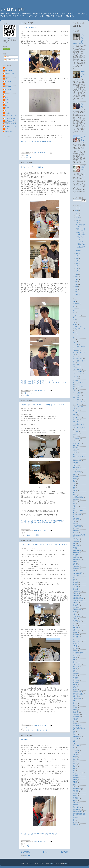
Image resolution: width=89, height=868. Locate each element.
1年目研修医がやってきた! (83, 139)
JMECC (75, 324)
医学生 (75, 450)
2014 (76, 284)
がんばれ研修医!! (13, 9)
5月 (77, 261)
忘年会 (75, 793)
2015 (76, 282)
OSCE (75, 335)
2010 (76, 294)
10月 (78, 220)
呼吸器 (75, 564)
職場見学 (75, 655)
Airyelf (51, 863)
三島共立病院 (77, 591)
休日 (74, 517)
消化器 (75, 646)
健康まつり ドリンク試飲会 (32, 167)
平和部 (75, 782)
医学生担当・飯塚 (11, 124)
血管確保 (75, 533)
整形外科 (75, 687)
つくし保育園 (77, 393)
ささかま (8, 100)
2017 (76, 277)
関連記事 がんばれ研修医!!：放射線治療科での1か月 (38, 523)
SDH (74, 337)
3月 (77, 266)
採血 (74, 580)
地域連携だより (77, 726)
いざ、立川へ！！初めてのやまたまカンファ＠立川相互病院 (44, 545)
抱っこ (75, 787)
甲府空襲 (75, 575)
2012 (76, 289)
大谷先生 (75, 719)
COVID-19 (76, 304)
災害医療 (75, 582)
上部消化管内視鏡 (78, 653)
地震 (74, 732)
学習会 (75, 495)
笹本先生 (75, 587)
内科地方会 (76, 750)
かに (7, 97)
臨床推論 (75, 818)
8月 (77, 254)
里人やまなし (77, 807)
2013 (76, 287)
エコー (75, 356)
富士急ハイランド (78, 773)
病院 (74, 768)
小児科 (27, 846)
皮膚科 (75, 766)
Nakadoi (8, 76)
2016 (76, 279)
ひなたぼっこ (77, 404)
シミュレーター (77, 374)
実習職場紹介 (77, 621)
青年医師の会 (77, 692)
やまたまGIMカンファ (42, 730)
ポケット (75, 419)
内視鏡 (75, 752)
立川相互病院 (77, 809)
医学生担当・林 (10, 118)
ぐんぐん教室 (77, 369)
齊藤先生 (75, 825)
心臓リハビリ (77, 664)
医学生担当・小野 (11, 116)
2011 (76, 292)
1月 (77, 271)
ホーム (45, 852)
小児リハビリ (77, 641)
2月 (77, 268)
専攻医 (75, 708)
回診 (74, 481)
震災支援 (75, 678)
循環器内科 (76, 635)
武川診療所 (76, 775)
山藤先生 (75, 594)
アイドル (75, 344)
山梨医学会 (76, 596)
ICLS (74, 320)
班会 (74, 761)
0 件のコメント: (43, 153)
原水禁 (75, 562)
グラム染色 (76, 365)
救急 (74, 521)
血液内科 (75, 531)
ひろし (7, 110)
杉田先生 (75, 682)
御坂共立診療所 (77, 573)
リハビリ (75, 436)
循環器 (75, 632)
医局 (74, 455)
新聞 (74, 671)
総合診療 (75, 712)
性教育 (75, 685)
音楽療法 (75, 477)
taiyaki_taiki (9, 132)
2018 (76, 274)
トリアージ (76, 397)
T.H (6, 79)
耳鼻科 (75, 619)
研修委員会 (76, 546)
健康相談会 (76, 541)
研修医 (75, 548)
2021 (76, 208)
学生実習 (75, 499)
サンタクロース (77, 372)
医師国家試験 (77, 461)
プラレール (76, 410)
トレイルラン (77, 400)
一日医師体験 (77, 472)
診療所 (75, 676)
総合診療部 (76, 714)
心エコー (75, 662)
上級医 (75, 651)
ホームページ (77, 417)
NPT (74, 333)
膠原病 (75, 822)
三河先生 (75, 589)
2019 (76, 213)
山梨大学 (75, 603)
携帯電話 (75, 528)
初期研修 (75, 637)
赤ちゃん (75, 701)
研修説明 (75, 555)
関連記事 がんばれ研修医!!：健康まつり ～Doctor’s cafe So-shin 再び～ (44, 383)
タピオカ (75, 381)
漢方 (74, 504)
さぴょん (8, 102)
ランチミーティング (79, 428)
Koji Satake (9, 71)
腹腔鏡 (75, 780)
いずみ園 (75, 350)
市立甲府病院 (77, 610)
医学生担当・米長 (11, 121)
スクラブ (75, 376)
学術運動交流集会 (78, 497)
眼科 (74, 508)
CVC (74, 311)
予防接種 (75, 803)
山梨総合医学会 (77, 600)
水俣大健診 (76, 680)
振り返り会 (76, 667)
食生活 (75, 657)
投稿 (7, 57)
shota (7, 129)
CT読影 (28, 535)
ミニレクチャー (77, 422)
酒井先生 (75, 628)
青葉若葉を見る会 (78, 694)
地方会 (75, 734)
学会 (74, 493)
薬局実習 (75, 798)
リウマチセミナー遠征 (83, 74)
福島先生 (75, 777)
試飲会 (75, 614)
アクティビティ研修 (79, 346)
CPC (74, 306)
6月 (77, 258)
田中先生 (75, 739)
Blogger (66, 863)
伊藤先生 (75, 445)
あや (7, 95)
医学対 (75, 452)
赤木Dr (75, 703)
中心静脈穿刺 (77, 736)
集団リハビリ (77, 630)
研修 (74, 543)
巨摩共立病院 (77, 526)
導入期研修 (76, 746)
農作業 (75, 757)
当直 (74, 741)
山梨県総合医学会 (78, 598)
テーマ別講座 (35, 535)
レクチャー (76, 439)
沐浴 (74, 820)
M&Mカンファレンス (79, 329)
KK (6, 68)
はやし (7, 105)
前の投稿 (65, 852)
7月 (77, 256)
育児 (74, 470)
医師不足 (75, 465)
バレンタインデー (78, 402)
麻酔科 (75, 796)
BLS (74, 302)
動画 (74, 743)
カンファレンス (30, 730)
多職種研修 (76, 717)
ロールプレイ (77, 443)
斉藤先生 (75, 696)
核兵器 (75, 490)
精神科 (75, 689)
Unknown (8, 81)
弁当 (74, 784)
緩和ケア (75, 506)
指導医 (75, 612)
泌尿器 (75, 764)
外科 (74, 483)
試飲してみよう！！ (83, 105)
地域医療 (75, 724)
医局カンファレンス (79, 457)
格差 (74, 488)
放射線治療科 (77, 789)
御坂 (74, 571)
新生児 (75, 669)
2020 (76, 210)
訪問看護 (75, 791)
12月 (78, 215)
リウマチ (75, 432)
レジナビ (75, 441)
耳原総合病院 (77, 616)
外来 (74, 486)
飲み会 (75, 474)
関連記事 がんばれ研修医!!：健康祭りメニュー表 (37, 381)
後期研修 (75, 568)
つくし (75, 391)
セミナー (75, 378)
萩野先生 (75, 759)
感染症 (75, 502)
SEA (74, 340)
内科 (74, 748)
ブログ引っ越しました (83, 168)
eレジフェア (76, 315)
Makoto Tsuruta (10, 73)
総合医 (75, 710)
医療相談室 (76, 467)
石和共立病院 (77, 698)
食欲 (74, 660)
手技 (74, 623)
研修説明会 (76, 557)
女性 (74, 639)
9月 (77, 223)
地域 (74, 721)
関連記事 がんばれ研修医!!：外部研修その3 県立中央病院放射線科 (43, 521)
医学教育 (75, 448)
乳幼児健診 (76, 755)
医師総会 (75, 463)
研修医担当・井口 (11, 126)
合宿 (74, 578)
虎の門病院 (76, 566)
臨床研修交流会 (77, 812)
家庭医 (75, 479)
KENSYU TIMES (78, 327)
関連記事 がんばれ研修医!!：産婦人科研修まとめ (37, 141)
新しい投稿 (25, 852)
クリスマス (76, 367)
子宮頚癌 (75, 607)
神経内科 (75, 673)
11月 (78, 218)
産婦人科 (28, 158)
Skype (75, 342)
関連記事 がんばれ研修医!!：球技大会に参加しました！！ (40, 834)
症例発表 (75, 648)
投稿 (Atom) (27, 856)
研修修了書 (76, 553)
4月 (77, 264)
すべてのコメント (11, 60)
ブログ (75, 415)
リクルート (76, 434)
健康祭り (28, 395)
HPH (74, 318)
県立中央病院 (77, 559)
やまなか (8, 113)
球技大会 (75, 524)
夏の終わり (25, 739)
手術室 (75, 626)
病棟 (74, 771)
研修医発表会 (77, 550)
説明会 (75, 705)
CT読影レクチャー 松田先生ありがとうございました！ (42, 405)
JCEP (74, 322)
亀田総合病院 (77, 515)
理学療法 (75, 805)
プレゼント (76, 413)
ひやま (7, 108)
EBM (74, 313)
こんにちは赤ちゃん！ (29, 27)
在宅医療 (75, 584)
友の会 (75, 800)
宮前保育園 (76, 519)
